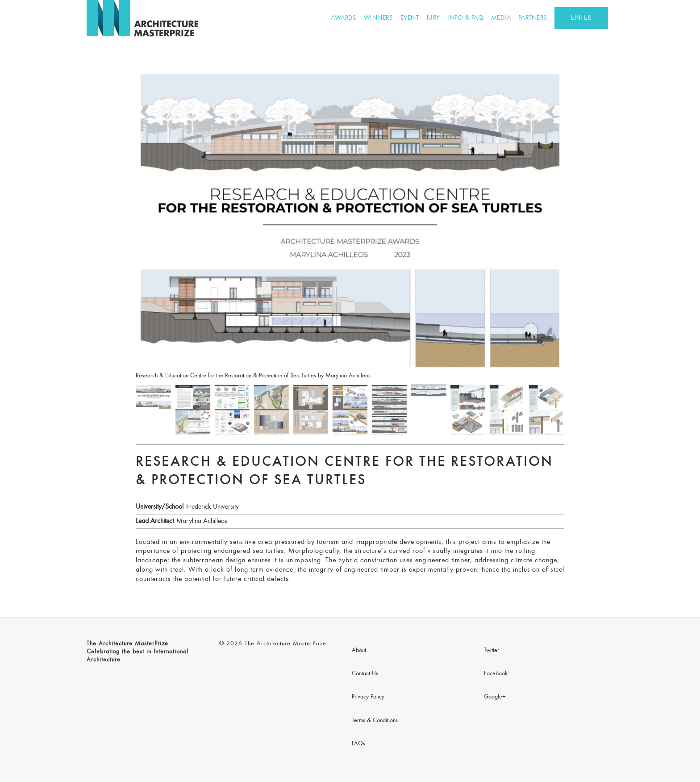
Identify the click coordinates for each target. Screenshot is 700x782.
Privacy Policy (368, 697)
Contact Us (365, 674)
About (359, 651)
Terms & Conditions (375, 721)
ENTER (581, 18)
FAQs (358, 744)
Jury (433, 18)
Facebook (496, 674)
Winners (379, 18)
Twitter (492, 651)
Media (501, 18)
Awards (344, 18)
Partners (533, 18)
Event (410, 18)
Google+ (495, 697)
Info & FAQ (465, 18)
